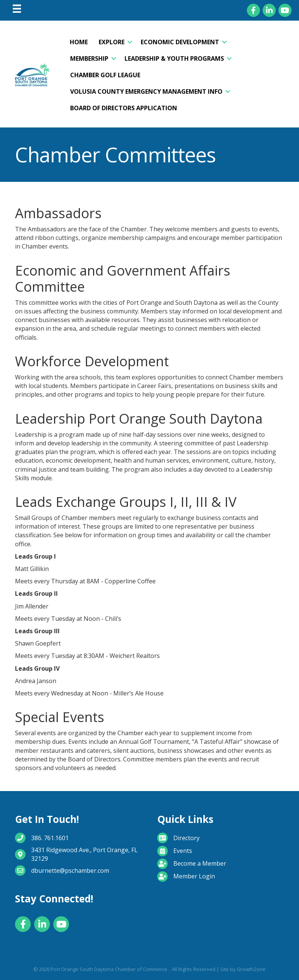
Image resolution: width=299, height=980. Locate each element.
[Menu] (17, 9)
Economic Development (180, 42)
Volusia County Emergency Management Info (146, 91)
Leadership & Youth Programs (174, 58)
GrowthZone (251, 969)
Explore (112, 42)
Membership (89, 58)
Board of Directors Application (124, 108)
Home (79, 42)
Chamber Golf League (105, 75)
